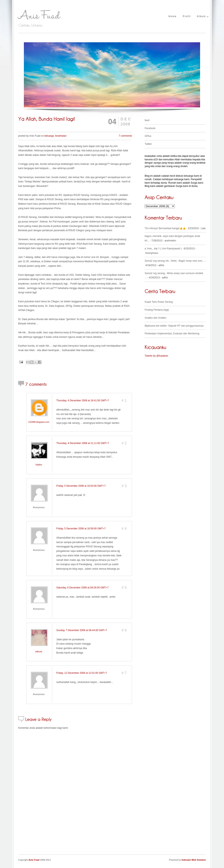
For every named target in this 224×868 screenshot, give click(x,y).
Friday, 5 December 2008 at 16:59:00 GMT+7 (81, 529)
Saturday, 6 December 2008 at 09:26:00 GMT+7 (82, 588)
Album (201, 16)
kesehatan (61, 136)
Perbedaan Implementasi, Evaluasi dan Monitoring (172, 334)
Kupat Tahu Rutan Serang (159, 302)
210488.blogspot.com (39, 422)
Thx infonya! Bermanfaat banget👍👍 (165, 228)
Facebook (150, 128)
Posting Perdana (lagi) (157, 310)
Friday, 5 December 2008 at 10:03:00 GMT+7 (81, 486)
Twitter (148, 144)
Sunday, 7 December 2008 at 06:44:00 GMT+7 (82, 630)
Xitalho (39, 465)
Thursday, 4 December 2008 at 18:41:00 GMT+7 (83, 401)
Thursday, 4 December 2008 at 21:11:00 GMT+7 (83, 443)
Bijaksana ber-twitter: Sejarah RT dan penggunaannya (174, 326)
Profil (187, 16)
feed (147, 120)
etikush (39, 652)
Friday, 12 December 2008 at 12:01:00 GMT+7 (82, 673)
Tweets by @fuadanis (156, 356)
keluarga (49, 136)
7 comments (125, 136)
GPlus (148, 136)
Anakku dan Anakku (155, 318)
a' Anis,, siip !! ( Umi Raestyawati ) (163, 249)
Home (173, 16)
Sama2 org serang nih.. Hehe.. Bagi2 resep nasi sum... (174, 261)
